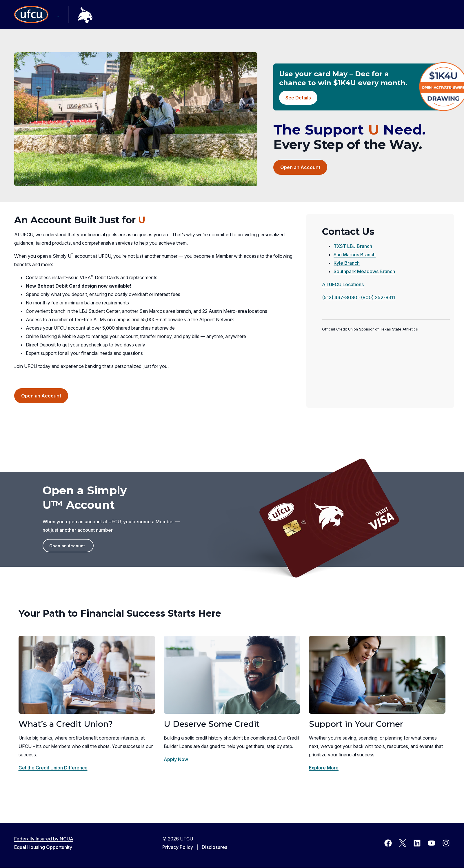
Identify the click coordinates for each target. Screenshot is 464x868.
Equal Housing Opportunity (43, 847)
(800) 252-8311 (378, 297)
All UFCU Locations (343, 284)
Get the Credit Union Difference (53, 768)
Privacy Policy (182, 847)
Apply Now (176, 759)
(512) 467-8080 (340, 297)
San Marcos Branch (355, 255)
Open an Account (304, 169)
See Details (298, 98)
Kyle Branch (347, 263)
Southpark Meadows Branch (364, 271)
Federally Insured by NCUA (44, 839)
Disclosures (214, 847)
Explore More (324, 768)
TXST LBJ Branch (353, 246)
